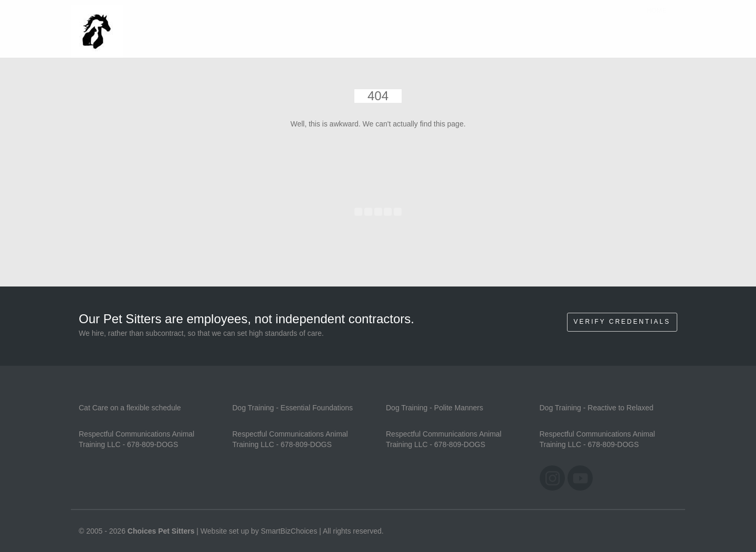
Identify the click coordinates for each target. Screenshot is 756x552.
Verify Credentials (622, 322)
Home (657, 21)
